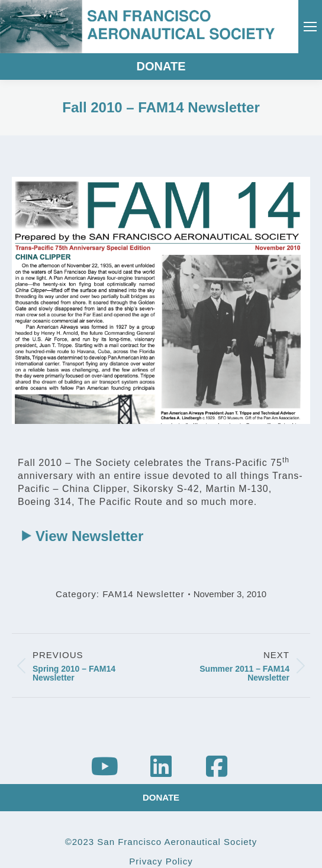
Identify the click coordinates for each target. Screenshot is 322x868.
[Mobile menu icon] (310, 27)
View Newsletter (89, 536)
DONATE (161, 66)
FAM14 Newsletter (144, 594)
